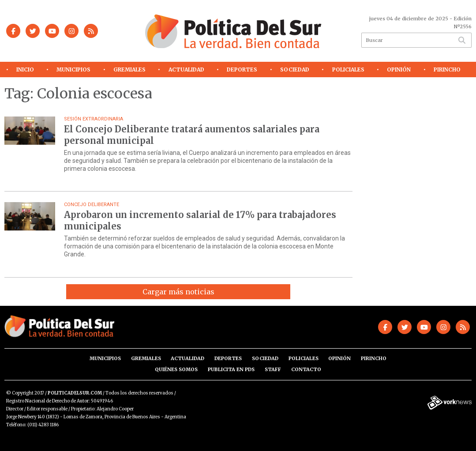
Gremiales (129, 70)
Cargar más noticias (178, 292)
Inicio (25, 70)
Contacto (306, 369)
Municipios (73, 70)
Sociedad (295, 70)
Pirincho (447, 70)
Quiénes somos (176, 369)
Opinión (399, 70)
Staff (273, 369)
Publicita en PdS (231, 369)
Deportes (242, 70)
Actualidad (186, 70)
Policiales (348, 70)
